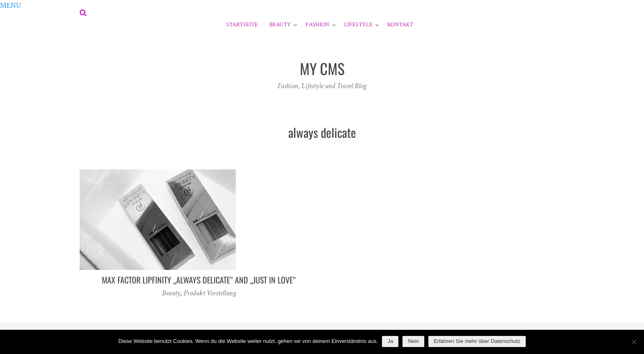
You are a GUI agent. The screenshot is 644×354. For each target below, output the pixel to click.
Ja (390, 341)
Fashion (317, 25)
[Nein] (634, 342)
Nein (413, 341)
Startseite (242, 25)
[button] (11, 6)
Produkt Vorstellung (210, 293)
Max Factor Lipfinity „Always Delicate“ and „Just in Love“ (199, 280)
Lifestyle (358, 25)
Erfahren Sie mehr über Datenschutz (477, 341)
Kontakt (400, 25)
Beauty (280, 25)
